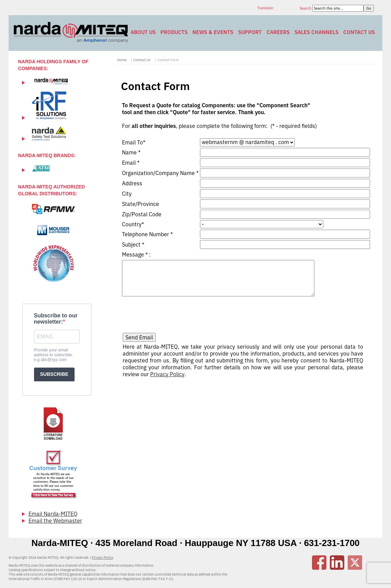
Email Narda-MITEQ (53, 514)
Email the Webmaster (55, 521)
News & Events (213, 32)
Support (250, 32)
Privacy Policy (167, 374)
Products (174, 32)
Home (122, 60)
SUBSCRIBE (54, 374)
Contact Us (359, 32)
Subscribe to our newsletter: (56, 319)
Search (306, 8)
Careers (278, 32)
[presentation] (175, 313)
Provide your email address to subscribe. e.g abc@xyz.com (54, 355)
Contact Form (168, 60)
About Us (143, 32)
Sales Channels (316, 32)
